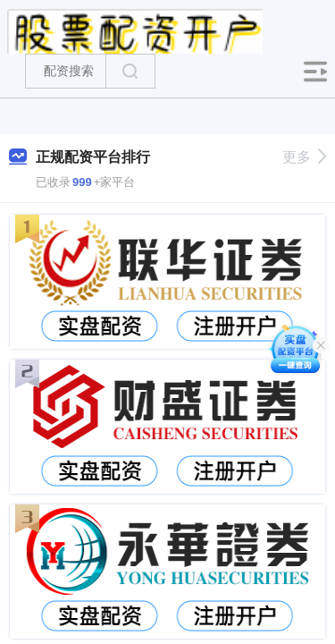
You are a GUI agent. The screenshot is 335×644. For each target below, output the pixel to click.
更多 (304, 157)
